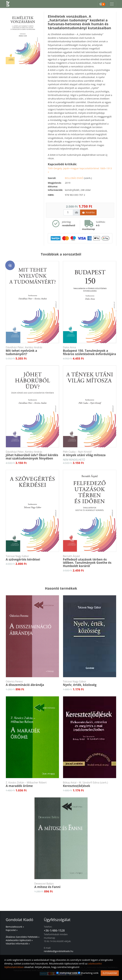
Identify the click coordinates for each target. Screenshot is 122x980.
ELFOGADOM (110, 973)
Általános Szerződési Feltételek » (23, 937)
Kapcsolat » (12, 930)
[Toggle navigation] (112, 4)
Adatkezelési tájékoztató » (19, 940)
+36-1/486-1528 (54, 930)
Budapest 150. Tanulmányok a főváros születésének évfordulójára (90, 351)
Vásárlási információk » (18, 944)
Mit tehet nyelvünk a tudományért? (32, 351)
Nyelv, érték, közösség (90, 683)
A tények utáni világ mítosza (90, 454)
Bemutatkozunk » (15, 927)
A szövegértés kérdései (32, 558)
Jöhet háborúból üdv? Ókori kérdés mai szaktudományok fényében (32, 455)
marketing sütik (90, 973)
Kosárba (88, 212)
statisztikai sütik (69, 973)
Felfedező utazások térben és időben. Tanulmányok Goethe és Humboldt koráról (90, 561)
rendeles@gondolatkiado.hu (59, 951)
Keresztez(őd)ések (90, 784)
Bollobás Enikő (74, 178)
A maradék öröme (32, 784)
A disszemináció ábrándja (32, 683)
